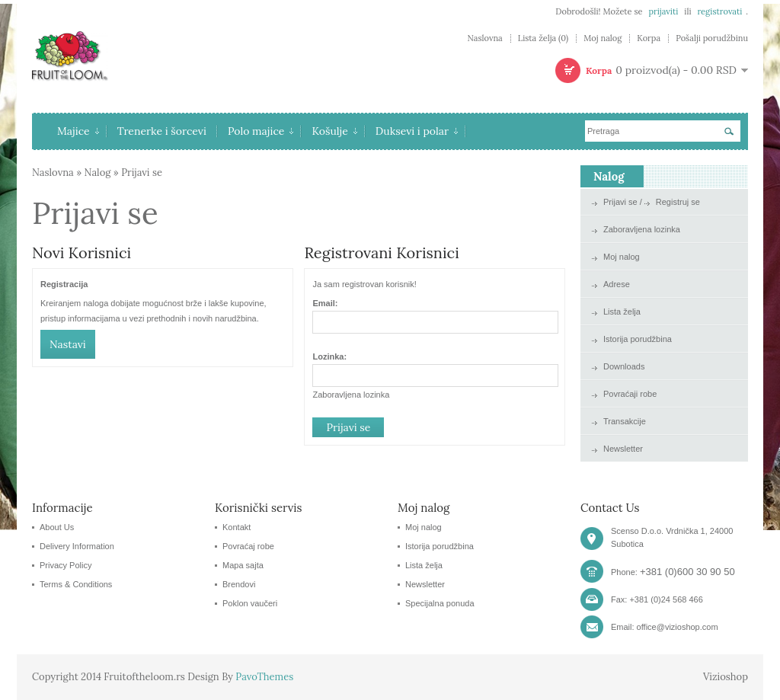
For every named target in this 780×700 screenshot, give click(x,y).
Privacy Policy (66, 565)
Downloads (624, 366)
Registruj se (678, 202)
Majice (78, 131)
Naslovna (484, 38)
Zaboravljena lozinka (351, 395)
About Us (57, 527)
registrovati (719, 11)
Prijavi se (142, 173)
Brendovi (239, 584)
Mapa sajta (243, 565)
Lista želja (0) (543, 38)
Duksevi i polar (417, 131)
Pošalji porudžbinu (712, 38)
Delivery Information (77, 546)
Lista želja (622, 312)
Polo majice (261, 131)
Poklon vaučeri (250, 603)
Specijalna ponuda (440, 603)
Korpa (649, 38)
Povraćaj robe (248, 546)
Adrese (617, 284)
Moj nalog (603, 38)
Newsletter (623, 449)
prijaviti (663, 11)
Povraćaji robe (630, 394)
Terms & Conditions (76, 584)
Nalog (98, 173)
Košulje (334, 131)
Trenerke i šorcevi (162, 131)
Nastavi (68, 344)
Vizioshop (726, 677)
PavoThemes (264, 677)
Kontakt (237, 527)
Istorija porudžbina (638, 339)
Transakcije (625, 421)
